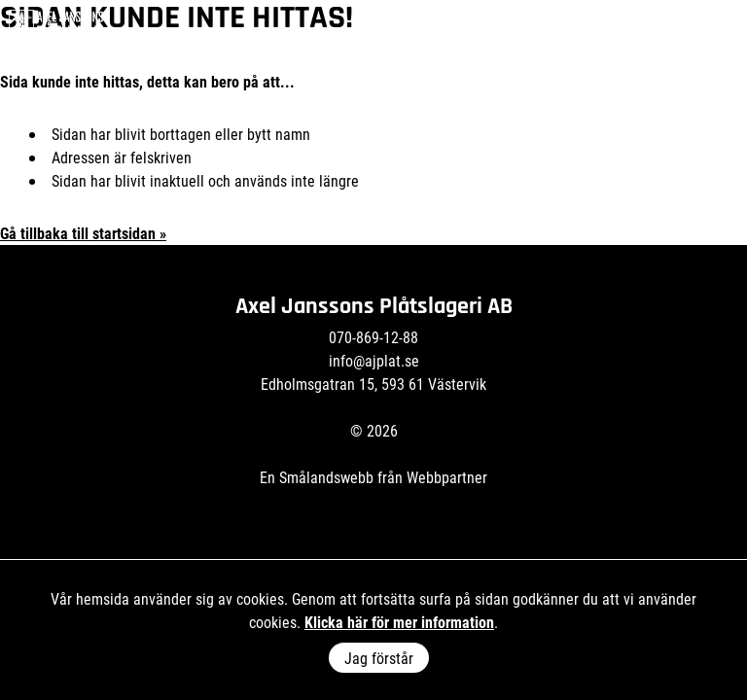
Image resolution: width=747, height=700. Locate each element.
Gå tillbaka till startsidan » (83, 233)
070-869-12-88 (373, 337)
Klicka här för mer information (399, 622)
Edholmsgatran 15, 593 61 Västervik (373, 384)
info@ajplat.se (374, 360)
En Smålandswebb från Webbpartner (373, 477)
